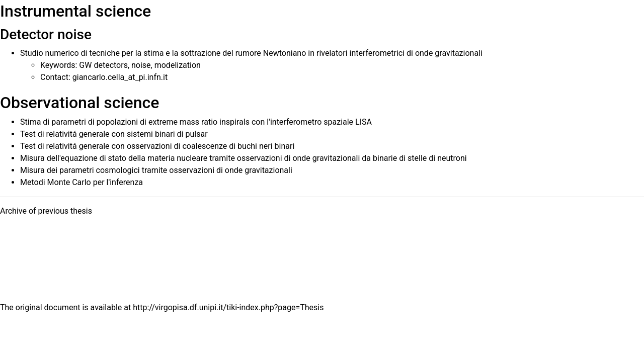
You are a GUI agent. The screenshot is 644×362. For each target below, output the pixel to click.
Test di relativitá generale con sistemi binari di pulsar (114, 134)
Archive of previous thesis (46, 211)
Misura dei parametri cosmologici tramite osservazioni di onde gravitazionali (156, 170)
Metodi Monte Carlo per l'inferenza (82, 182)
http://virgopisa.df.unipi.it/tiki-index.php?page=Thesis (228, 307)
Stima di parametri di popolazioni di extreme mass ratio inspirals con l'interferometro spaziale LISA (196, 122)
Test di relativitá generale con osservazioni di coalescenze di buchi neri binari (157, 146)
